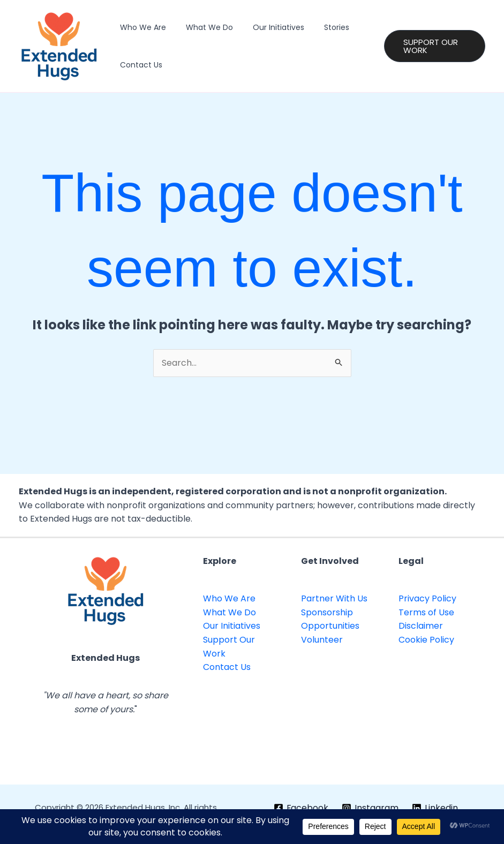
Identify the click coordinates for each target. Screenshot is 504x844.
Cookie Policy (426, 640)
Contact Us (138, 65)
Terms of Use (426, 612)
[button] (432, 46)
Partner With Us (334, 598)
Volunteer (322, 640)
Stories (319, 27)
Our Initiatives (266, 27)
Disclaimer (421, 626)
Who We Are (140, 27)
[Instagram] (370, 808)
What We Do (202, 27)
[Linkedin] (435, 808)
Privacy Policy (427, 598)
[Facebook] (301, 808)
